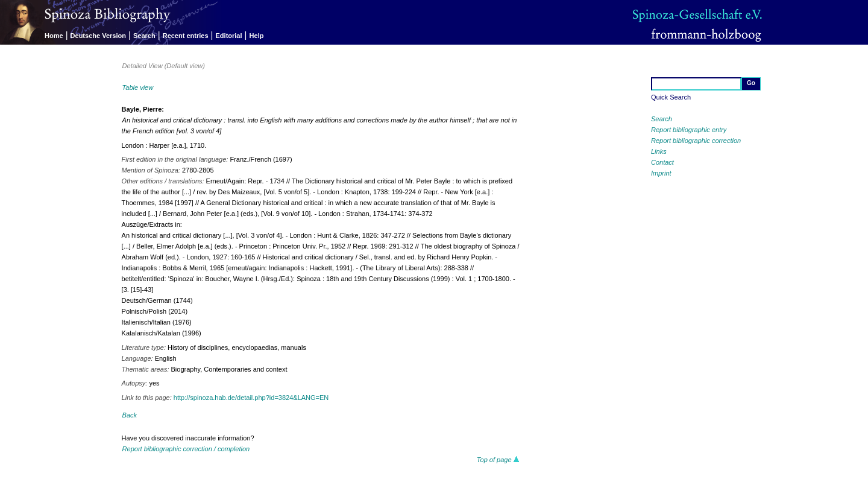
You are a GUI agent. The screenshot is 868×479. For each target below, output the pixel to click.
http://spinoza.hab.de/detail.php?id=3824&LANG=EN (251, 398)
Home (54, 36)
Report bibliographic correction (696, 141)
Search (144, 36)
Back (130, 415)
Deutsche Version (98, 36)
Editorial (229, 36)
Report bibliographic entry (689, 130)
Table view (138, 87)
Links (659, 151)
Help (257, 36)
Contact (662, 162)
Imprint (661, 173)
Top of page (498, 460)
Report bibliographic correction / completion (186, 449)
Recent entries (186, 36)
